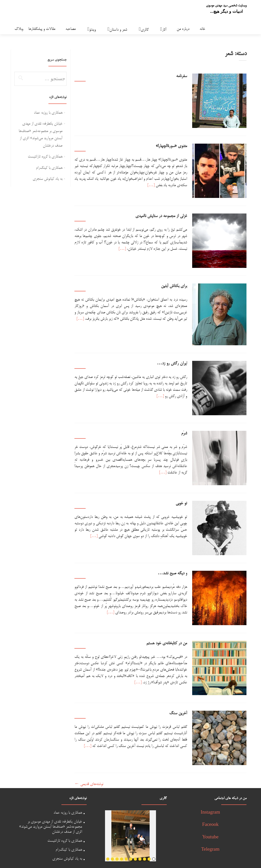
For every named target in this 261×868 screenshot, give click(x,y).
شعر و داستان (118, 30)
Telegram (210, 816)
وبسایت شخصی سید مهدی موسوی (226, 6)
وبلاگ (19, 29)
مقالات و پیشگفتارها (42, 29)
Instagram (210, 779)
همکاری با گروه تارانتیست (45, 157)
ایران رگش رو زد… (175, 350)
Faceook (210, 791)
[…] (166, 182)
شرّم (187, 417)
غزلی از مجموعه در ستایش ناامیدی (165, 210)
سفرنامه (185, 76)
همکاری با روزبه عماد (48, 113)
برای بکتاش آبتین (177, 276)
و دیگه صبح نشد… (176, 550)
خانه (202, 29)
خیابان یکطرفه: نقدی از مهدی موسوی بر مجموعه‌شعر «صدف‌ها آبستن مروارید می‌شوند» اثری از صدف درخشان (51, 793)
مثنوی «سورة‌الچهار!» (175, 143)
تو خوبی (185, 483)
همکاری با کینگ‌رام (49, 168)
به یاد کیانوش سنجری (48, 179)
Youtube (211, 804)
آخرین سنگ (181, 683)
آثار (164, 30)
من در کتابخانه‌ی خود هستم (170, 616)
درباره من (183, 29)
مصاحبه (71, 29)
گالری (145, 30)
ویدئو (93, 30)
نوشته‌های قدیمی (89, 750)
